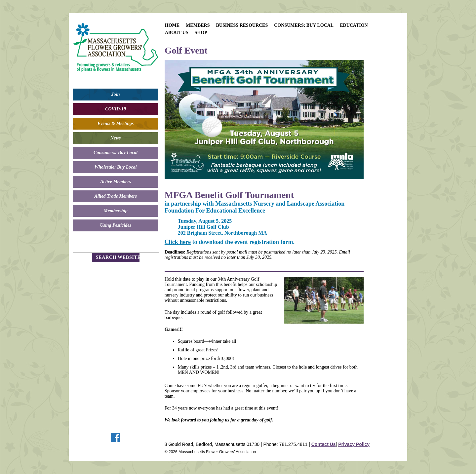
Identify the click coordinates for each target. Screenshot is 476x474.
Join (116, 94)
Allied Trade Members (116, 196)
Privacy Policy (354, 444)
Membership (115, 211)
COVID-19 (116, 109)
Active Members (116, 182)
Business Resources (242, 25)
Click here (178, 242)
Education (354, 25)
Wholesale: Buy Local (116, 167)
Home (172, 25)
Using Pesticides (116, 225)
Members (198, 25)
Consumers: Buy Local (116, 153)
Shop (201, 33)
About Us (177, 33)
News (116, 138)
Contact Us (324, 444)
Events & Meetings (116, 123)
